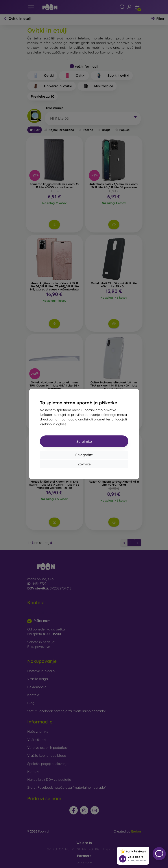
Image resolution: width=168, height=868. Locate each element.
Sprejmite (84, 441)
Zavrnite (84, 464)
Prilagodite (84, 455)
